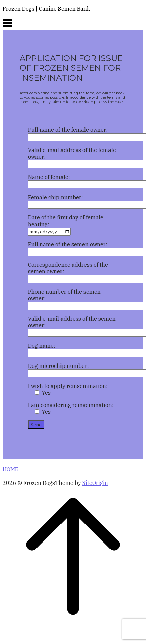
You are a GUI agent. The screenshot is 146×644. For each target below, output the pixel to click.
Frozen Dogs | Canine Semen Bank (46, 9)
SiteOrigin (95, 483)
